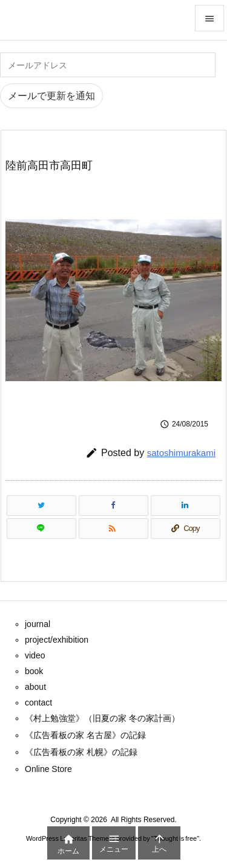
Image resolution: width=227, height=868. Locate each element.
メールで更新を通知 (51, 96)
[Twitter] (41, 506)
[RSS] (113, 529)
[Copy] (186, 529)
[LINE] (41, 529)
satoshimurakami (181, 453)
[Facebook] (113, 506)
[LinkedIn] (186, 506)
